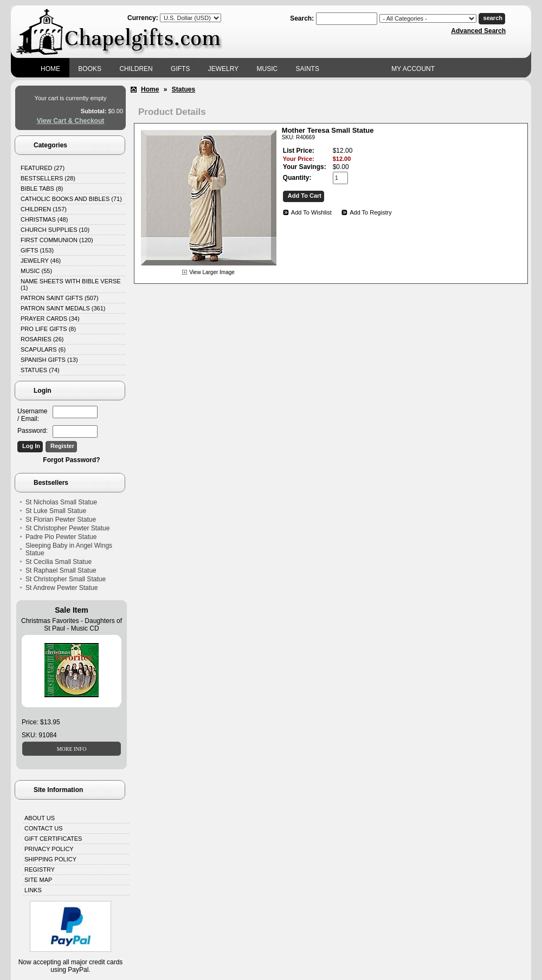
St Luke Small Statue (56, 511)
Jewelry (223, 69)
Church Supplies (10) (55, 230)
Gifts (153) (37, 250)
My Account (413, 69)
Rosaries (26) (42, 339)
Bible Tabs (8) (42, 189)
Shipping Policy (50, 859)
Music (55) (36, 271)
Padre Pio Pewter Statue (61, 537)
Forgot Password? (71, 460)
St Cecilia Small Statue (59, 562)
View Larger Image (212, 272)
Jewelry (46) (41, 261)
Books (90, 69)
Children (136, 69)
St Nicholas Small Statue (61, 502)
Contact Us (44, 828)
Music (267, 69)
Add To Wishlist (311, 212)
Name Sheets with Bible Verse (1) (71, 284)
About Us (40, 818)
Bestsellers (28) (48, 178)
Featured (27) (43, 168)
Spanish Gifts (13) (49, 360)
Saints (308, 69)
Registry (40, 869)
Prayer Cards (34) (50, 319)
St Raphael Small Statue (61, 570)
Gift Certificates (53, 839)
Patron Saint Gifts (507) (60, 298)
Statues (183, 89)
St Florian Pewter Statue (61, 520)
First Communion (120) (57, 240)
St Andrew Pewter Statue (62, 588)
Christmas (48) (44, 219)
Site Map (38, 880)
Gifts (180, 69)
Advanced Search (478, 31)
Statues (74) (40, 370)
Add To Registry (370, 212)
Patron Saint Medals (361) (63, 308)
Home (50, 69)
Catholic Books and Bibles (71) (71, 199)
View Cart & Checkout (70, 121)
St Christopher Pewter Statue (67, 528)
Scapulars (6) (43, 349)
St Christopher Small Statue (66, 579)
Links (33, 890)
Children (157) (44, 209)
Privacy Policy (49, 849)
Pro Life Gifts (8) (48, 329)
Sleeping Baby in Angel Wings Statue (69, 549)
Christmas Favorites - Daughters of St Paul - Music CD (72, 625)
